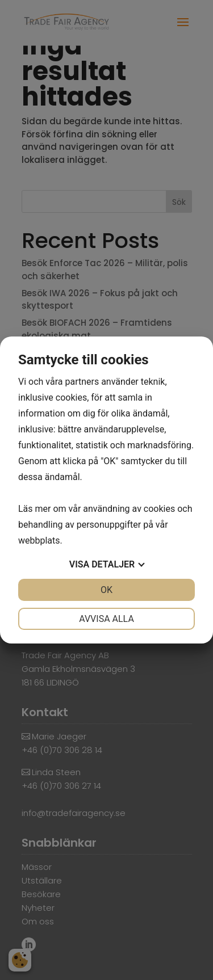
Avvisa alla (106, 619)
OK (106, 590)
